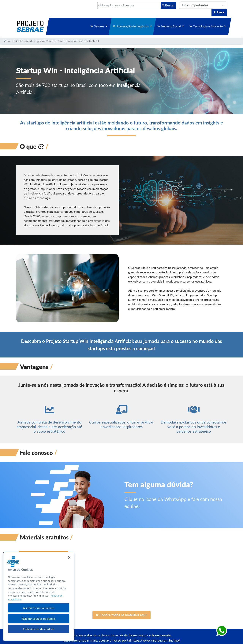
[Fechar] (69, 557)
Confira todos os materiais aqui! (122, 615)
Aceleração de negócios (133, 26)
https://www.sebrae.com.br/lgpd (156, 640)
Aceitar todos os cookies (39, 608)
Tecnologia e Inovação (208, 26)
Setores (99, 26)
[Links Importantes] (203, 5)
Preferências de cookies (39, 629)
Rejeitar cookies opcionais (39, 618)
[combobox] (129, 5)
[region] (39, 596)
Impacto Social (171, 26)
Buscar (168, 5)
